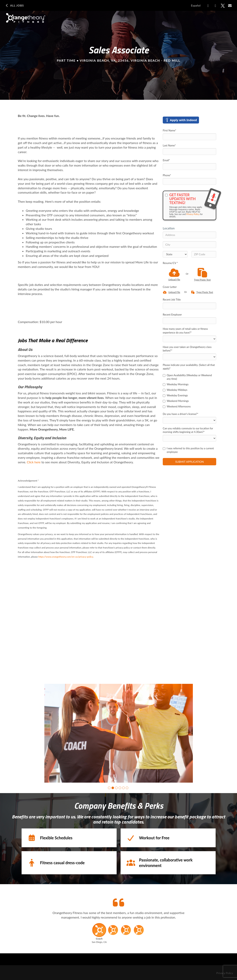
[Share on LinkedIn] (216, 6)
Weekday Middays (175, 390)
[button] (109, 788)
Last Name (169, 145)
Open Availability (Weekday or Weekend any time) (187, 377)
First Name (169, 130)
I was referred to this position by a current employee (188, 450)
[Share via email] (230, 6)
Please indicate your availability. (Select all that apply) (189, 367)
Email (166, 160)
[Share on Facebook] (208, 6)
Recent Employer (172, 315)
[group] (119, 733)
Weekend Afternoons (177, 406)
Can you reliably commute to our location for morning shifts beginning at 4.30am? (188, 430)
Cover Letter (170, 287)
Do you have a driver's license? (180, 414)
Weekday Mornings (176, 384)
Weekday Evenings (175, 395)
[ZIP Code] (204, 254)
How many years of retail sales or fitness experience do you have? (185, 331)
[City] (189, 245)
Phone (167, 175)
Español (196, 5)
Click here (34, 462)
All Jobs (14, 6)
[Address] (189, 235)
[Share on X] (223, 6)
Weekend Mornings (176, 401)
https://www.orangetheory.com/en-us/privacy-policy (66, 557)
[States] (175, 254)
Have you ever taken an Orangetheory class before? (187, 349)
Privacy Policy (193, 214)
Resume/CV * (170, 263)
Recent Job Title (172, 300)
